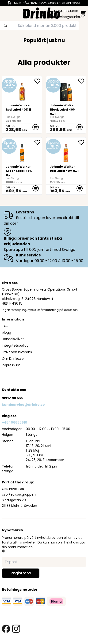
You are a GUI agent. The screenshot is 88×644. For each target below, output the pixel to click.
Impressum (11, 365)
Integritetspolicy (15, 345)
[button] (4, 551)
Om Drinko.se (13, 359)
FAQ (5, 326)
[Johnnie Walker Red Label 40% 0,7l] (66, 166)
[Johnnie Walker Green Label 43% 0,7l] (22, 166)
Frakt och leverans (17, 352)
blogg (6, 332)
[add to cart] (36, 127)
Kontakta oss (14, 390)
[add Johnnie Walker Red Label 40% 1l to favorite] (38, 81)
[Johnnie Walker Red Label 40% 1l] (22, 105)
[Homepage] (42, 13)
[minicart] (83, 13)
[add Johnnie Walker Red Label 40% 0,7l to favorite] (82, 142)
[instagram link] (16, 629)
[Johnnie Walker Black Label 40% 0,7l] (66, 105)
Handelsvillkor (13, 339)
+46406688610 (15, 422)
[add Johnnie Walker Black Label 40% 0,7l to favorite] (82, 81)
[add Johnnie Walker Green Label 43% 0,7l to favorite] (38, 142)
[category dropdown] (5, 13)
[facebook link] (6, 629)
